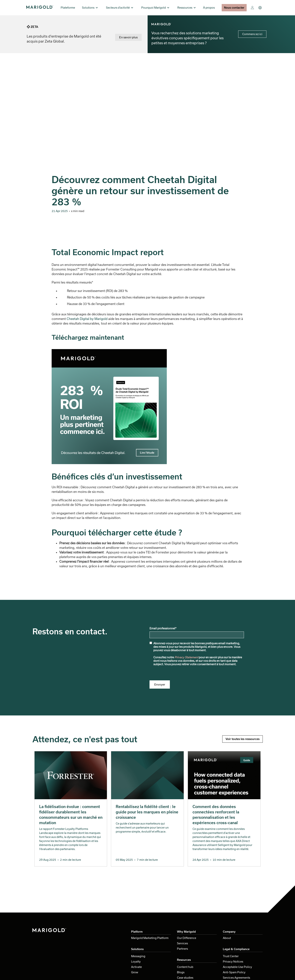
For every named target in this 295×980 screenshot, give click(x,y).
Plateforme (68, 8)
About (227, 938)
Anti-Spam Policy (234, 972)
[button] (90, 8)
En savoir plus (128, 37)
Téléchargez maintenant (88, 337)
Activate (136, 967)
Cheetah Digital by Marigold (87, 319)
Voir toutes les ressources (243, 739)
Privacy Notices (233, 962)
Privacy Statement (186, 657)
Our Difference (187, 938)
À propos (209, 8)
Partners (182, 949)
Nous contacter (234, 8)
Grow (135, 972)
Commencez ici (252, 34)
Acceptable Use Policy (237, 967)
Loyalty (136, 962)
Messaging (138, 956)
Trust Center (231, 956)
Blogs (181, 972)
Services (182, 943)
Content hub (185, 967)
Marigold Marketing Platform (150, 938)
